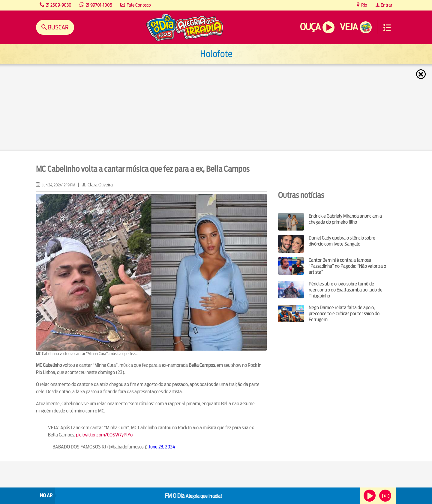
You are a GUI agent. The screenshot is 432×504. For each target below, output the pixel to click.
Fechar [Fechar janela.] (421, 74)
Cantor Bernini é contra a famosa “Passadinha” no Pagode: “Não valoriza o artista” (347, 266)
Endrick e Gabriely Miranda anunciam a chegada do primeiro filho (345, 219)
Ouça (310, 27)
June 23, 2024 (162, 447)
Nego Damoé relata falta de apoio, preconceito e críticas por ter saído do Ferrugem (344, 314)
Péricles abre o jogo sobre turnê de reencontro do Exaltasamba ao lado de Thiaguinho (346, 290)
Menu (387, 28)
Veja (349, 27)
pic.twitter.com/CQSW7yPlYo (104, 435)
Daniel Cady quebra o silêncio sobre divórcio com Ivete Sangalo (342, 241)
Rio (364, 5)
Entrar (386, 5)
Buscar (58, 27)
